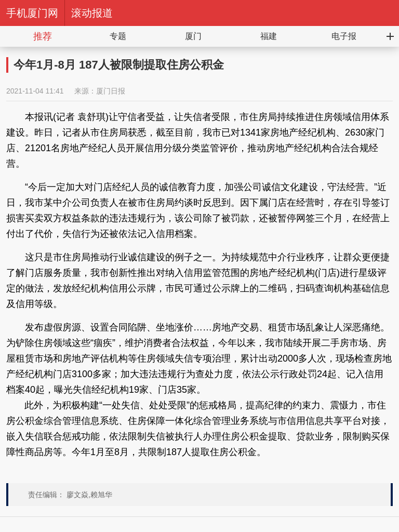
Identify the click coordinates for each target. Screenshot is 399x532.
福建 (269, 36)
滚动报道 (92, 13)
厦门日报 (111, 91)
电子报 (344, 36)
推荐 (43, 36)
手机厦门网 (32, 13)
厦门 (193, 36)
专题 (118, 36)
